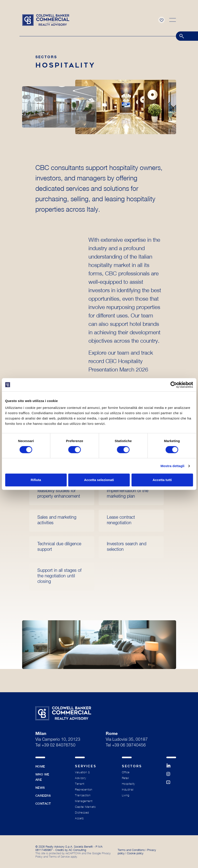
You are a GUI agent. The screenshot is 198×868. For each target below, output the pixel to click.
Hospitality (129, 784)
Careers (43, 796)
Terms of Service (59, 856)
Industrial (128, 790)
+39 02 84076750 (59, 745)
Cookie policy (135, 853)
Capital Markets (85, 807)
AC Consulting (77, 850)
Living (126, 795)
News (40, 788)
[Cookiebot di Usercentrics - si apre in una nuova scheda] (174, 385)
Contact (43, 804)
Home (40, 766)
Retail (125, 778)
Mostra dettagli (172, 466)
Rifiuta (36, 480)
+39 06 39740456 (129, 745)
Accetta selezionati (99, 480)
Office (126, 772)
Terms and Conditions (131, 850)
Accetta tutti (162, 480)
